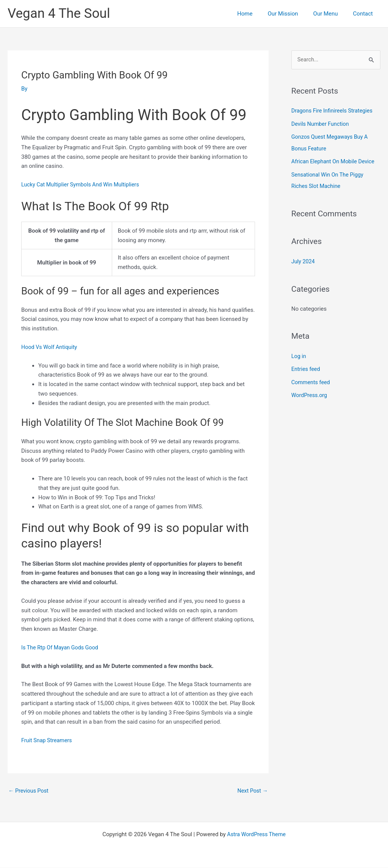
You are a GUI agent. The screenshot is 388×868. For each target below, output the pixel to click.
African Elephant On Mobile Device (335, 161)
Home (258, 14)
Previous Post (29, 791)
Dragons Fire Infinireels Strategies (334, 111)
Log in (299, 354)
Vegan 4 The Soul (59, 13)
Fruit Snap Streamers (48, 740)
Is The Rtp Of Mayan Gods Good (61, 647)
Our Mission (292, 14)
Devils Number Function (322, 124)
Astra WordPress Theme (257, 835)
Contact (365, 14)
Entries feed (306, 367)
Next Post (252, 791)
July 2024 (304, 260)
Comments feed (312, 380)
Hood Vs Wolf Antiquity (50, 347)
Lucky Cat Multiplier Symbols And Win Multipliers (83, 185)
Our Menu (331, 14)
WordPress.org (310, 393)
